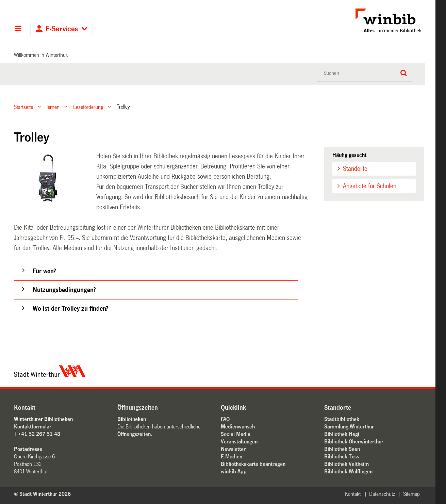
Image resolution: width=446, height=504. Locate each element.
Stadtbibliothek (342, 419)
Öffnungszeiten (134, 434)
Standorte (355, 169)
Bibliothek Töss (342, 457)
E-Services (62, 29)
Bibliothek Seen (342, 449)
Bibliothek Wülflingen (348, 472)
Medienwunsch (238, 427)
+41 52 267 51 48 (39, 434)
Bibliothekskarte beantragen (253, 464)
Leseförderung (88, 107)
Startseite (23, 107)
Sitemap (411, 494)
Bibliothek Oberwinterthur (354, 442)
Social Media (236, 434)
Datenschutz (382, 494)
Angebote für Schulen (370, 186)
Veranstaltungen (239, 442)
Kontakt (353, 494)
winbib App (234, 472)
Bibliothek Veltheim (346, 464)
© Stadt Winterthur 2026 (42, 494)
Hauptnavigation (18, 29)
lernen (53, 107)
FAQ (225, 419)
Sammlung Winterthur (349, 427)
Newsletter (233, 449)
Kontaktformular (33, 427)
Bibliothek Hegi (342, 434)
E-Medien (232, 457)
